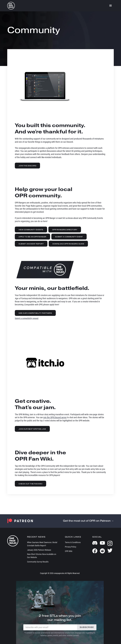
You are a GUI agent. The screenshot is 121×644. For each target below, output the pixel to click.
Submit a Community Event (69, 237)
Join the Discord (27, 166)
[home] (11, 6)
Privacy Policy (71, 547)
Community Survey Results (38, 562)
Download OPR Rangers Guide (68, 244)
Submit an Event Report (31, 244)
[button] (111, 6)
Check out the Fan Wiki (30, 484)
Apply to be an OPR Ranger (32, 237)
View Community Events (31, 230)
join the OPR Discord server (55, 417)
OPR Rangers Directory (65, 230)
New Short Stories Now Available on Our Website (42, 556)
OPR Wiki (69, 551)
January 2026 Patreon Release (39, 550)
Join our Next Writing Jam (32, 429)
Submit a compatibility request (27, 318)
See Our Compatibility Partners (35, 313)
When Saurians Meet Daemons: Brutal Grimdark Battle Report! (42, 544)
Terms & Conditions (73, 542)
